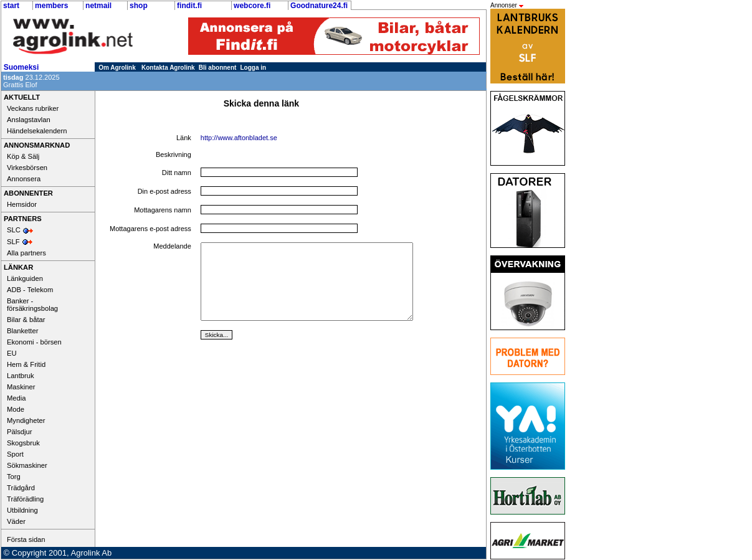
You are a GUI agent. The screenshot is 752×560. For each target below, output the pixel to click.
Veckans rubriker (33, 108)
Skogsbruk (23, 443)
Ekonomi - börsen (34, 342)
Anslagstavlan (29, 120)
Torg (14, 477)
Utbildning (22, 510)
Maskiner (21, 387)
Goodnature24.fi (319, 6)
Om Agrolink (117, 68)
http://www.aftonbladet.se (239, 138)
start (11, 6)
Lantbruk (21, 376)
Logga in (254, 68)
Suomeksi (21, 67)
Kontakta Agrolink (168, 68)
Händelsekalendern (37, 131)
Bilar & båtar (26, 320)
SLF (13, 242)
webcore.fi (252, 6)
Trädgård (21, 488)
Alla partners (26, 253)
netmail (98, 6)
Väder (16, 521)
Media (16, 398)
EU (12, 353)
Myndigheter (26, 420)
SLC (14, 230)
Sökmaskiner (27, 465)
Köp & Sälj (23, 156)
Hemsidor (22, 204)
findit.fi (189, 6)
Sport (15, 454)
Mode (16, 409)
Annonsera (24, 179)
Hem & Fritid (26, 364)
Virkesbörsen (27, 168)
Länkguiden (25, 278)
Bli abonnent (218, 68)
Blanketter (22, 331)
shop (139, 6)
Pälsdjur (19, 432)
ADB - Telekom (30, 290)
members (51, 6)
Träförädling (25, 499)
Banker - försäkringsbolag (32, 305)
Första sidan (26, 539)
